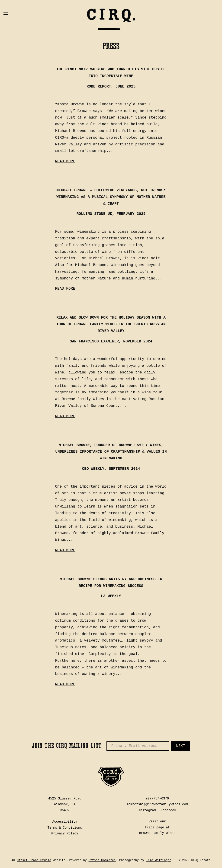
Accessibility (65, 822)
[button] (29, 13)
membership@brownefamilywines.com (157, 805)
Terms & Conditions (65, 828)
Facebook (168, 811)
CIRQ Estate (111, 20)
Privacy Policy (65, 834)
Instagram (147, 811)
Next (180, 747)
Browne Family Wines (83, 400)
